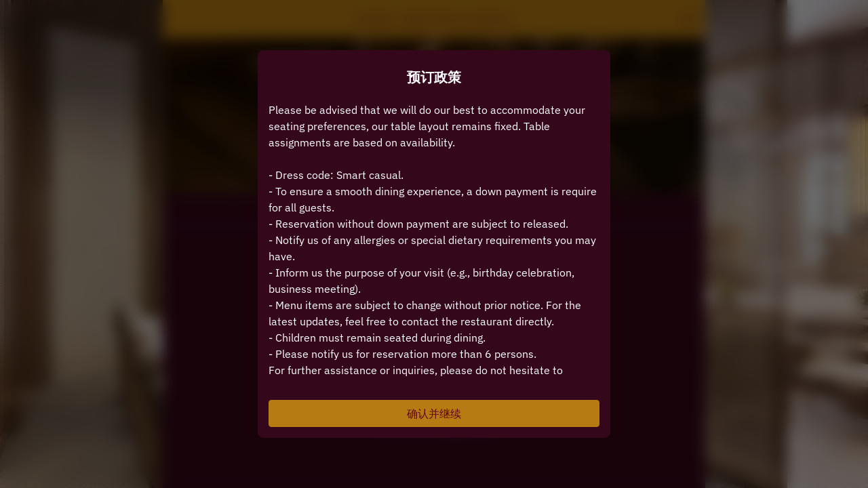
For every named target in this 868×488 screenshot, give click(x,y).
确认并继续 (434, 413)
